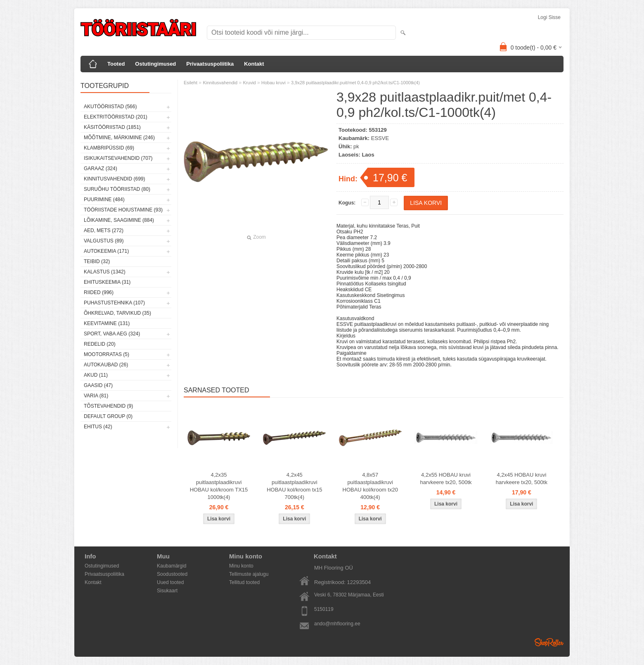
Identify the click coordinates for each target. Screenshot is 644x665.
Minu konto (241, 566)
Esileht (191, 83)
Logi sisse (549, 17)
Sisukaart (167, 591)
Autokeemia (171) (106, 251)
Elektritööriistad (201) (116, 117)
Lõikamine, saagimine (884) (119, 220)
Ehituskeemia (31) (107, 282)
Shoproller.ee (549, 642)
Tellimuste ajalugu (249, 574)
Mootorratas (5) (107, 354)
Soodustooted (172, 574)
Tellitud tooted (244, 582)
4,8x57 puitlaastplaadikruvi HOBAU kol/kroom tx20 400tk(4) (370, 486)
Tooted (116, 64)
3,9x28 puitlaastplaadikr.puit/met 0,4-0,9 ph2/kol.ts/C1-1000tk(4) (355, 83)
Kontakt (254, 64)
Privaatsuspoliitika (210, 64)
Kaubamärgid (172, 566)
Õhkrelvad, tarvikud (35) (117, 313)
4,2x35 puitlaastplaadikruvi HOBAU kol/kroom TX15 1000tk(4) (219, 486)
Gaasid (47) (98, 385)
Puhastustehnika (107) (114, 303)
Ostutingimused (155, 64)
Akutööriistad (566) (110, 107)
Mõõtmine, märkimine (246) (119, 138)
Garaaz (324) (101, 169)
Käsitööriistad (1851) (112, 127)
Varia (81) (96, 396)
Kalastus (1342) (105, 272)
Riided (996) (99, 292)
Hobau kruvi (273, 83)
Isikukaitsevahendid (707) (118, 158)
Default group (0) (108, 416)
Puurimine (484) (104, 199)
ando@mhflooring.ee (337, 624)
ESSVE (380, 138)
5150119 (324, 609)
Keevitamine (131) (107, 323)
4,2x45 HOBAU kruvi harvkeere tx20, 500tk (522, 479)
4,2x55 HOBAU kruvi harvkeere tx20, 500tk (446, 479)
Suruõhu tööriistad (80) (117, 189)
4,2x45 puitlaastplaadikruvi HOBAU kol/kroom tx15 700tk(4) (294, 486)
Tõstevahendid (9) (108, 406)
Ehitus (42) (98, 427)
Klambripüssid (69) (109, 148)
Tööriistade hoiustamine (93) (123, 210)
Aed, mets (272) (104, 230)
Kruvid (250, 83)
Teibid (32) (97, 261)
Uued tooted (170, 582)
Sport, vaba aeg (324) (112, 334)
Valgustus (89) (104, 241)
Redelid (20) (100, 344)
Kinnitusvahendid (220, 83)
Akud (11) (96, 375)
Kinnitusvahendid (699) (114, 179)
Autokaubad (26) (106, 365)
